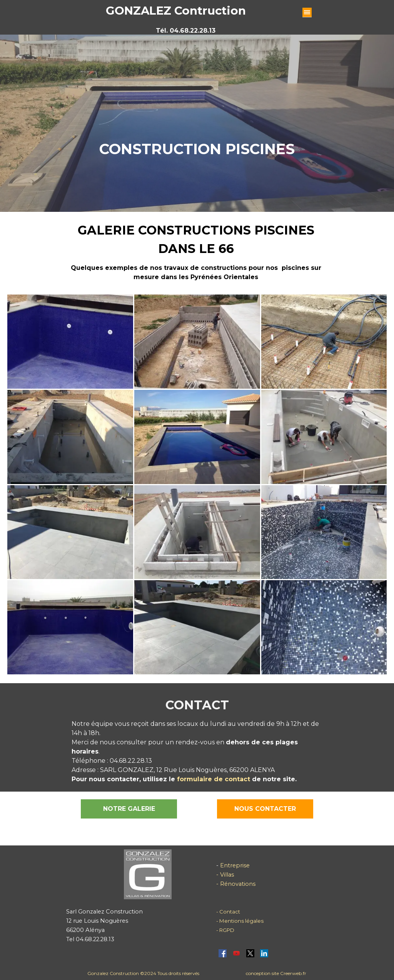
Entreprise (234, 865)
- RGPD (225, 930)
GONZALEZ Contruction (176, 11)
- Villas (225, 875)
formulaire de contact (213, 779)
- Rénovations (236, 884)
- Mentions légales (240, 921)
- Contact (228, 912)
